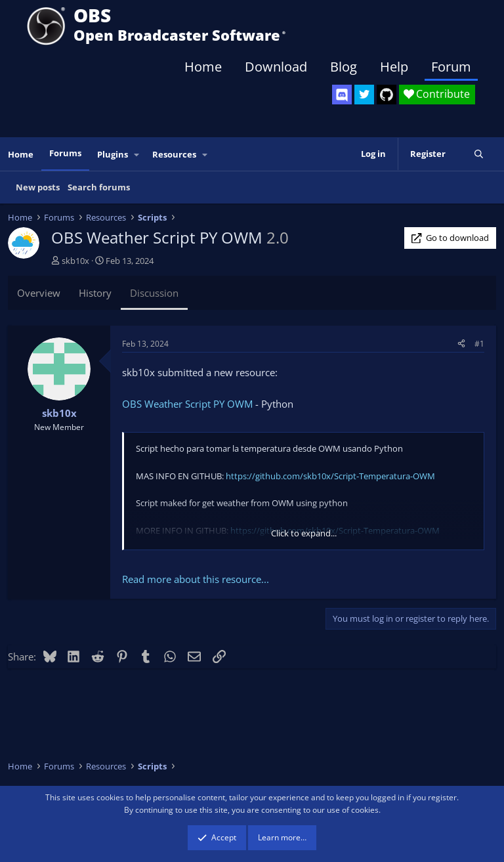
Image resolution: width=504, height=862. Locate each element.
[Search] (479, 154)
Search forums (99, 187)
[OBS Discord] (342, 95)
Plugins (113, 154)
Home (203, 67)
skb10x (75, 261)
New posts (38, 187)
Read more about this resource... (196, 579)
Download (276, 67)
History (95, 293)
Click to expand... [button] (304, 533)
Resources (174, 154)
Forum (451, 67)
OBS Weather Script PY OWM (187, 404)
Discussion (154, 293)
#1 (479, 344)
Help (394, 67)
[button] (137, 155)
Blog (344, 67)
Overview (39, 293)
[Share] (461, 344)
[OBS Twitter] (364, 95)
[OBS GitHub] (387, 95)
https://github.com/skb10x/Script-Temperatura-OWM (330, 476)
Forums (65, 153)
